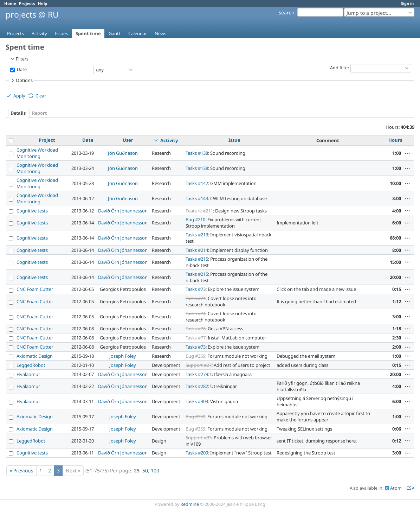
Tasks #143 (197, 198)
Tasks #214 (197, 250)
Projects (27, 3)
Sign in (407, 3)
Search (286, 12)
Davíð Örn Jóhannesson (123, 211)
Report (39, 113)
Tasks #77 (196, 338)
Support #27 (199, 365)
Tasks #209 (197, 453)
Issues (61, 33)
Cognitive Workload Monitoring (37, 153)
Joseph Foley (123, 356)
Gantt (115, 33)
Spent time (88, 33)
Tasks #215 (197, 259)
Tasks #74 (196, 298)
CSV (410, 488)
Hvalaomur (28, 374)
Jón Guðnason (123, 153)
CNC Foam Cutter (35, 289)
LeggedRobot (31, 365)
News (160, 33)
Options (21, 81)
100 (155, 470)
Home (10, 3)
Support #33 (199, 438)
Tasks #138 (197, 153)
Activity (39, 33)
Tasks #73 (196, 289)
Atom (396, 488)
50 (145, 470)
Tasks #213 (197, 235)
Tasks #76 (196, 329)
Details (18, 113)
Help (43, 3)
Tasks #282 (197, 386)
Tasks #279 (197, 374)
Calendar (138, 33)
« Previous (21, 470)
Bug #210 (195, 219)
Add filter (340, 68)
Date (21, 69)
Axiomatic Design (35, 356)
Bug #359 (195, 356)
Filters (19, 59)
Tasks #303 (197, 401)
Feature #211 (199, 211)
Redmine (190, 504)
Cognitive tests (32, 211)
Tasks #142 (197, 183)
